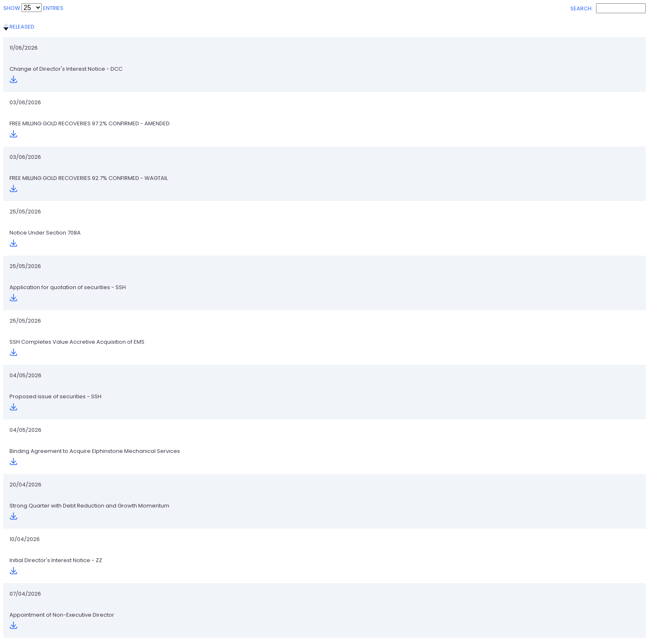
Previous (514, 629)
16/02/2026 (24, 442)
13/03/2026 (24, 327)
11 (618, 629)
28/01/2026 (24, 489)
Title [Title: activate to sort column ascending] (109, 27)
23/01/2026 (24, 512)
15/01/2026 (24, 535)
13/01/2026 (24, 558)
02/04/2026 (25, 303)
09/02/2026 (25, 466)
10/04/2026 (25, 257)
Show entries (33, 8)
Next (635, 629)
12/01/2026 (24, 581)
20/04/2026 (25, 234)
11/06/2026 (24, 49)
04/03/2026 (25, 350)
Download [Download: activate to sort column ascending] (558, 27)
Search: (608, 8)
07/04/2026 (25, 280)
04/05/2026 (25, 188)
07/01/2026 (24, 604)
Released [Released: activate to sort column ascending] (22, 27)
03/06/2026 (25, 72)
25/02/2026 (25, 373)
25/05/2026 (25, 118)
